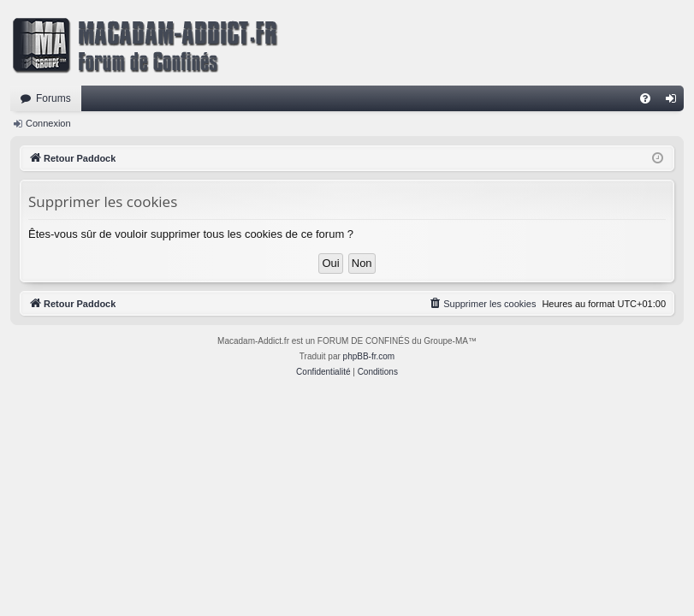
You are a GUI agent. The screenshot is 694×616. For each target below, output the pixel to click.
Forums (53, 98)
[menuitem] (645, 98)
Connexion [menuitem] (675, 102)
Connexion (48, 123)
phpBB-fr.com (369, 356)
